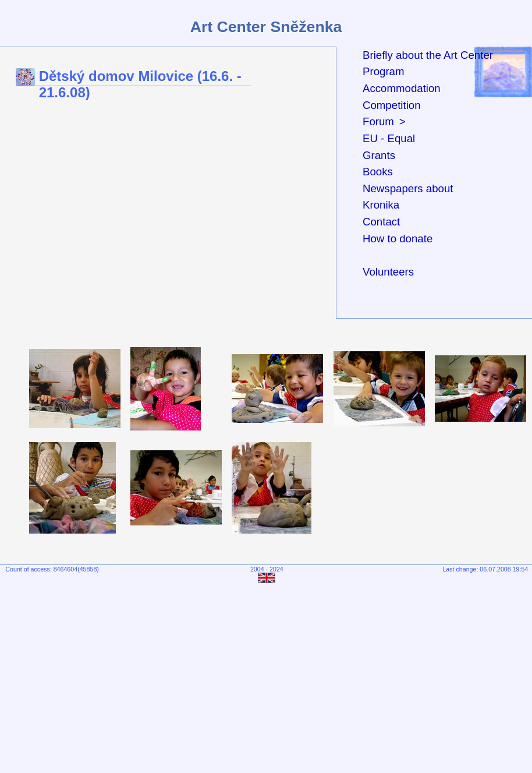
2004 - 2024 (267, 569)
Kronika (381, 205)
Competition (392, 105)
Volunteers (388, 272)
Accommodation (402, 88)
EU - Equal (389, 138)
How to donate (398, 239)
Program (384, 71)
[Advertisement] (269, 675)
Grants (379, 155)
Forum (378, 121)
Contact (381, 222)
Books (378, 172)
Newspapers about (408, 188)
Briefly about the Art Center (428, 55)
